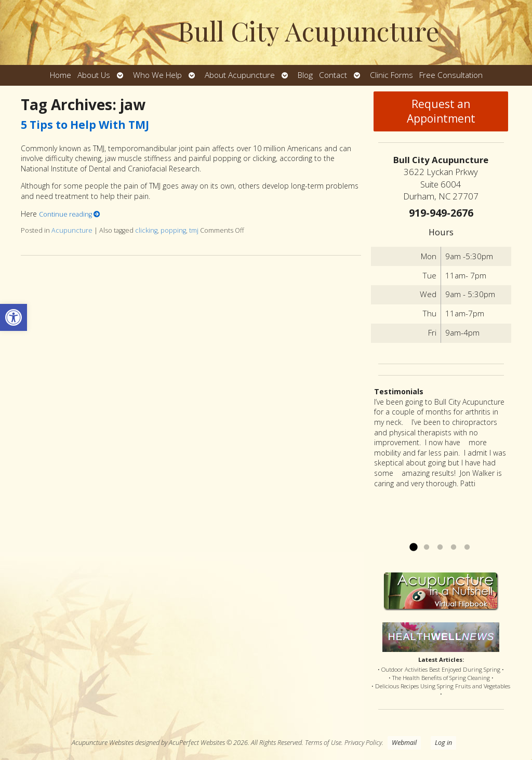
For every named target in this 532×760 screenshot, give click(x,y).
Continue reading (70, 214)
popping (173, 230)
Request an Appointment (441, 111)
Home (61, 75)
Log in (443, 743)
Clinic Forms (391, 75)
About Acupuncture (240, 75)
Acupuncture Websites (103, 743)
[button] (14, 317)
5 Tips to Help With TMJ (85, 125)
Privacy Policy (363, 743)
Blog (305, 75)
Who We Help (157, 75)
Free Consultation (451, 75)
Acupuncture (72, 230)
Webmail (404, 743)
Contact (333, 75)
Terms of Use (323, 743)
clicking (146, 230)
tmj (194, 230)
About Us (94, 75)
